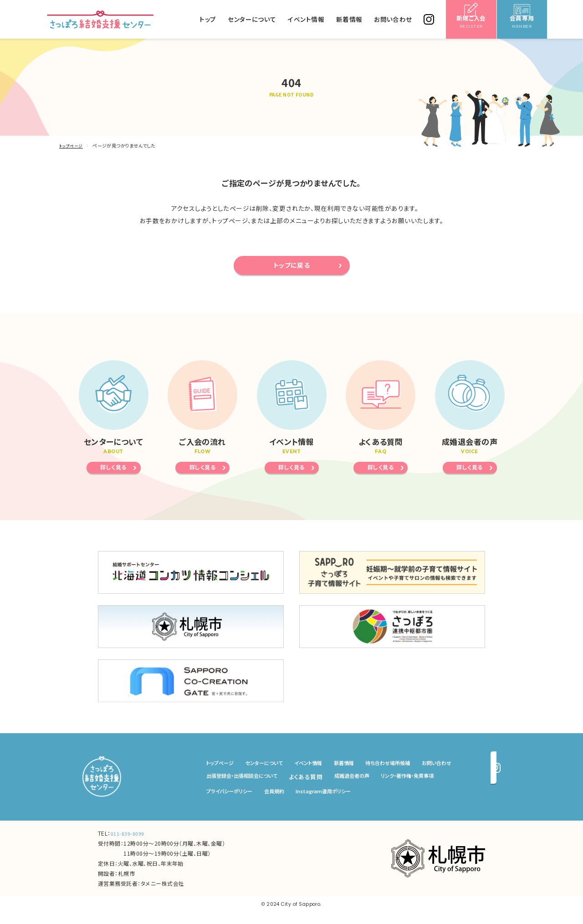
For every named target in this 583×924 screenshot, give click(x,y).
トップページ (72, 145)
